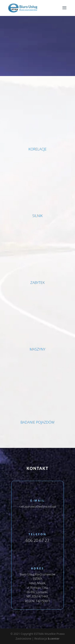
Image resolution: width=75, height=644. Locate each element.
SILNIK (38, 216)
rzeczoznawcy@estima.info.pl (37, 506)
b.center (54, 639)
